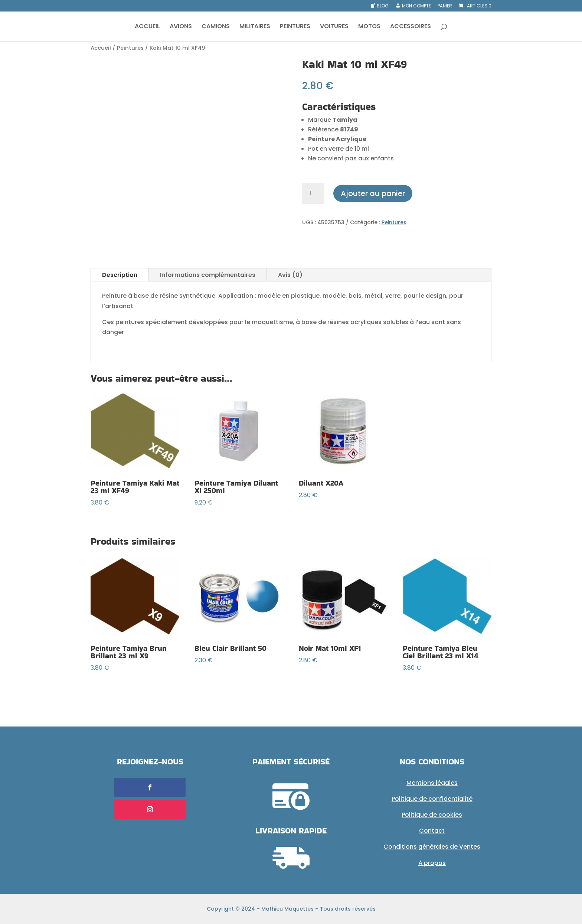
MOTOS (369, 27)
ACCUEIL (147, 27)
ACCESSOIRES (411, 27)
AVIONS (181, 27)
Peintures (130, 48)
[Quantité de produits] (313, 193)
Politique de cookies (432, 815)
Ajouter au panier (373, 193)
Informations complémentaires (208, 275)
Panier (445, 6)
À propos (432, 863)
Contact (432, 831)
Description (120, 275)
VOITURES (334, 27)
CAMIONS (216, 27)
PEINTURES (295, 27)
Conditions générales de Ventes (432, 847)
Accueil (101, 48)
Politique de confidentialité (432, 799)
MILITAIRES (255, 27)
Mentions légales (432, 783)
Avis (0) (290, 275)
